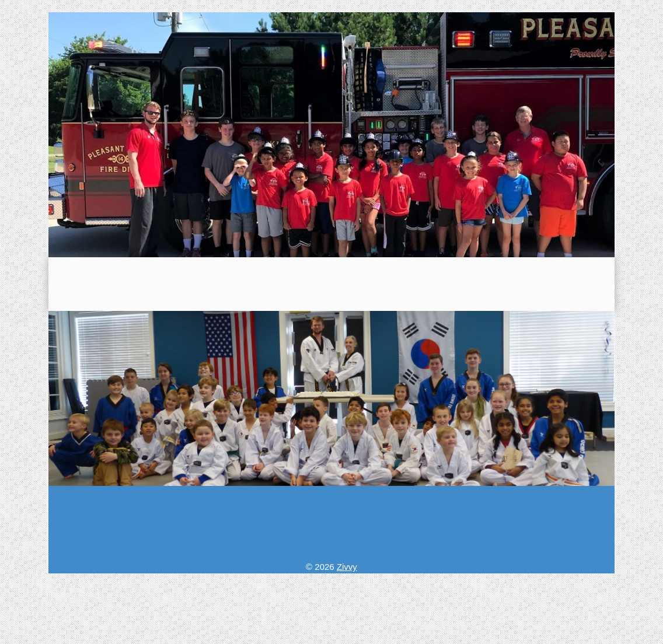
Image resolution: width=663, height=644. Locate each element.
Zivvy (347, 567)
